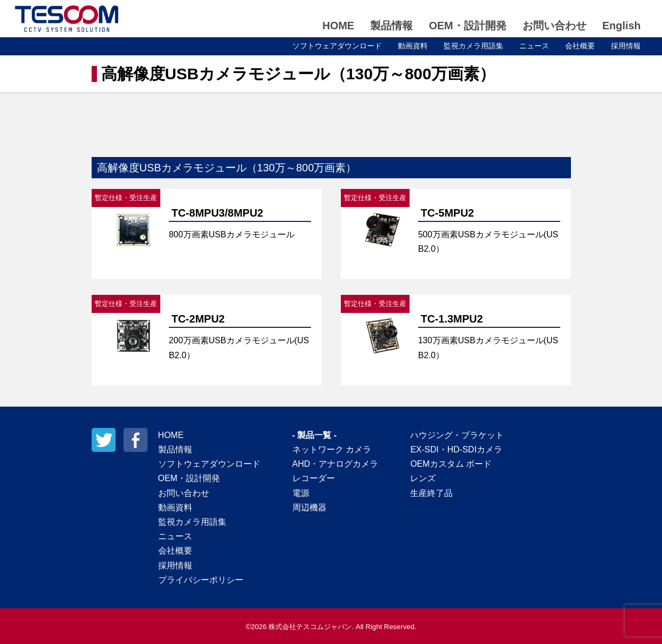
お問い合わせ (554, 26)
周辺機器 (309, 507)
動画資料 (413, 46)
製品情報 (391, 26)
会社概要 (580, 46)
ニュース (534, 46)
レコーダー (314, 478)
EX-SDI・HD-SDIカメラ (456, 449)
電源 (301, 493)
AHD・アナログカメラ (336, 464)
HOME (338, 26)
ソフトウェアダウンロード (337, 46)
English (622, 26)
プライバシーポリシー (201, 580)
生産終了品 (431, 493)
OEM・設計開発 (468, 26)
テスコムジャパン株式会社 (67, 19)
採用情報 (626, 46)
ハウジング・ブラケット (457, 435)
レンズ (423, 478)
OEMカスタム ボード (451, 464)
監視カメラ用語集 (473, 46)
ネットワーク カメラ (332, 449)
